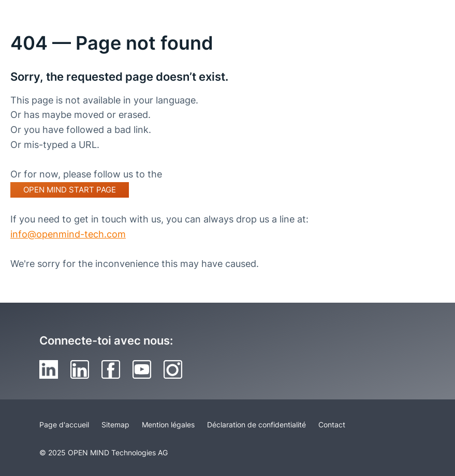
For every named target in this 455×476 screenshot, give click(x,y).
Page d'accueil (64, 425)
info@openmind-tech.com (68, 234)
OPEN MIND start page (70, 190)
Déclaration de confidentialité (256, 425)
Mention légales (168, 425)
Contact (332, 425)
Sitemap (115, 425)
